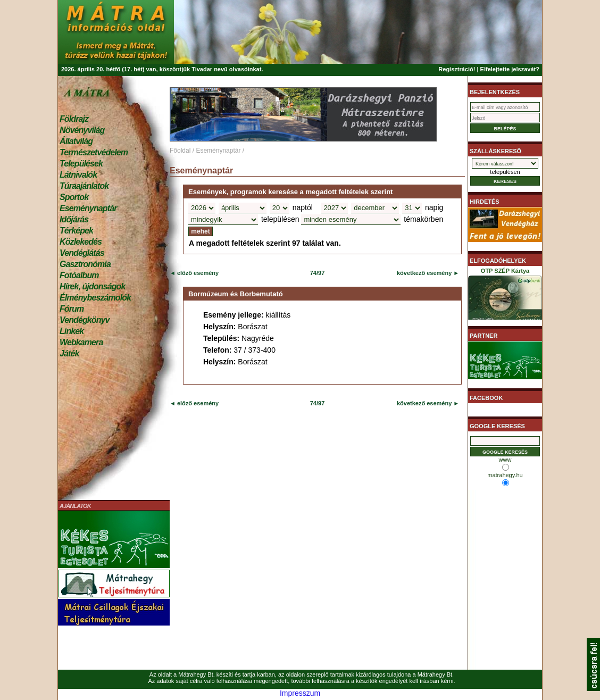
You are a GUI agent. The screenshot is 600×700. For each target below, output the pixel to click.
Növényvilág (82, 130)
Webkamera (81, 342)
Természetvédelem (94, 152)
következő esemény (424, 273)
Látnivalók (78, 175)
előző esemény (197, 273)
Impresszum (300, 693)
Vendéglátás (82, 253)
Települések (81, 164)
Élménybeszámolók (95, 298)
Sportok (74, 197)
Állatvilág (76, 141)
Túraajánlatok (84, 186)
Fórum (72, 309)
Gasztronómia (85, 264)
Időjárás (74, 219)
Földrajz (74, 119)
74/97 (318, 273)
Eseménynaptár (88, 208)
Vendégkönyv (85, 320)
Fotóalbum (79, 275)
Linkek (72, 331)
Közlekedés (81, 242)
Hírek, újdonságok (92, 286)
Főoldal (180, 151)
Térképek (76, 231)
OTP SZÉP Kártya (505, 296)
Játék (69, 353)
